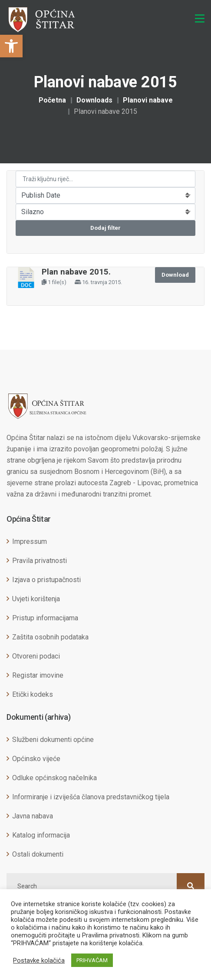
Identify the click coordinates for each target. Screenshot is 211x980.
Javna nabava (33, 816)
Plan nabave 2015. (76, 272)
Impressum (30, 541)
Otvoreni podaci (36, 656)
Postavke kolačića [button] (39, 960)
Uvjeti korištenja (36, 599)
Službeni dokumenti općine (53, 740)
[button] (11, 46)
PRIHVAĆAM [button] (92, 960)
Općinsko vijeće (36, 759)
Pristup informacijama (45, 618)
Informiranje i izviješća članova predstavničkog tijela (91, 797)
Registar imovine (38, 675)
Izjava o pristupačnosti (46, 580)
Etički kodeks (33, 694)
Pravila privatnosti (40, 561)
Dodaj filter (105, 228)
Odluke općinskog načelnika (54, 778)
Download (175, 275)
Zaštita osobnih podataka (50, 637)
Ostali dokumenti (38, 854)
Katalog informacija (41, 835)
